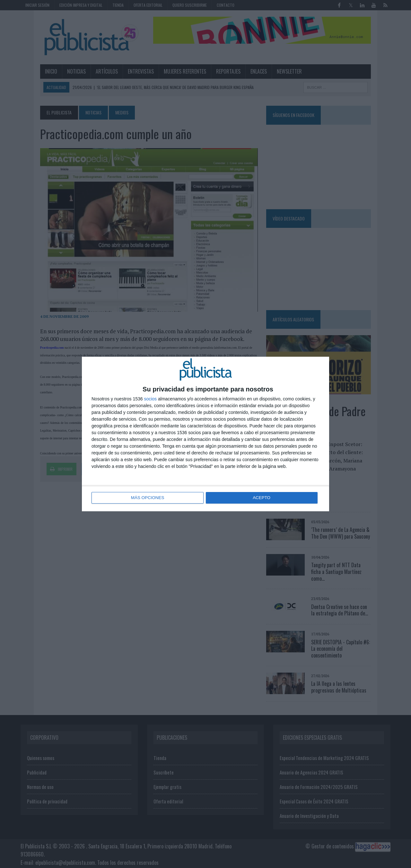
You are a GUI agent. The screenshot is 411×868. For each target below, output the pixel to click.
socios (150, 399)
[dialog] (205, 434)
